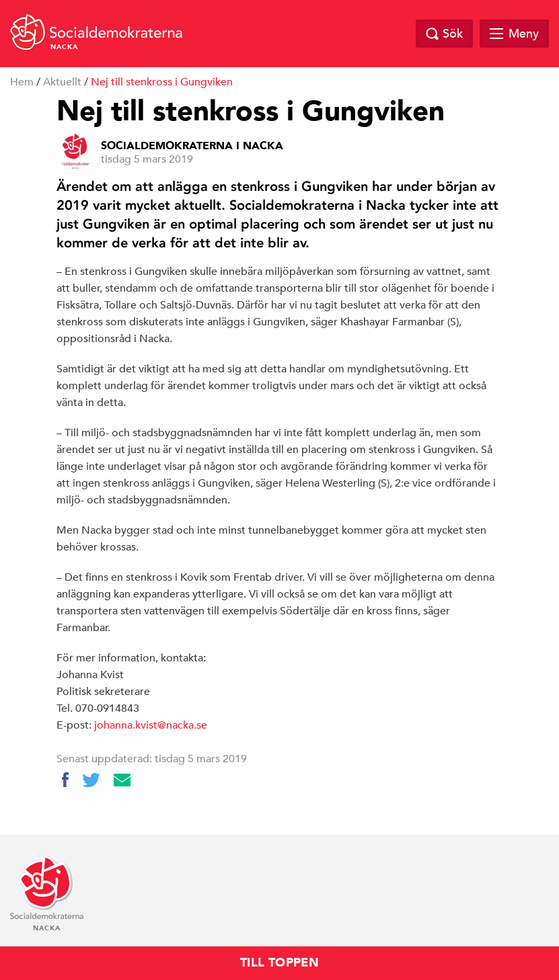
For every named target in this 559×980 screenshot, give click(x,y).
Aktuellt (62, 82)
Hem (22, 82)
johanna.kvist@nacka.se (151, 725)
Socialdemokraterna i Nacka (192, 146)
